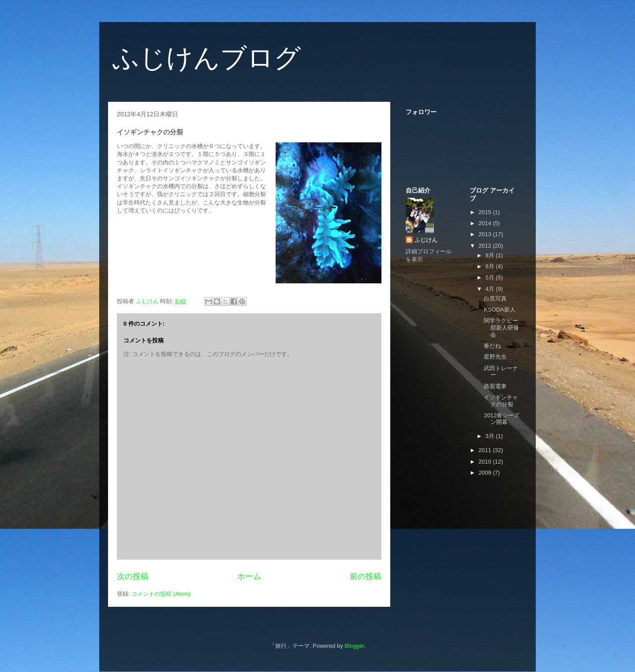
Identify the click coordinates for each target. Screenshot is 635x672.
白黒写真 (495, 299)
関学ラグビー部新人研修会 (501, 327)
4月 (491, 289)
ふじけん (426, 240)
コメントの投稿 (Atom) (161, 594)
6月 (491, 266)
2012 (486, 246)
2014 (486, 223)
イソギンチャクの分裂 (501, 401)
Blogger (354, 646)
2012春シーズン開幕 (502, 419)
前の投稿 (366, 576)
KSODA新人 (500, 310)
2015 (486, 212)
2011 (486, 450)
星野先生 (495, 357)
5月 (491, 277)
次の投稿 (133, 576)
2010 (486, 462)
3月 (491, 436)
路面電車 (495, 386)
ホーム (249, 576)
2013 (486, 234)
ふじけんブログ (207, 58)
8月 (491, 255)
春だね (492, 346)
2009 (486, 473)
